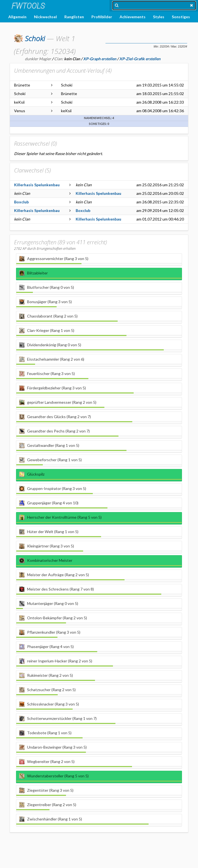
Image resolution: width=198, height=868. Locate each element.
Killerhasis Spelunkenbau (37, 185)
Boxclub (21, 202)
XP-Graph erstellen (100, 59)
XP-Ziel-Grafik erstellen (140, 59)
